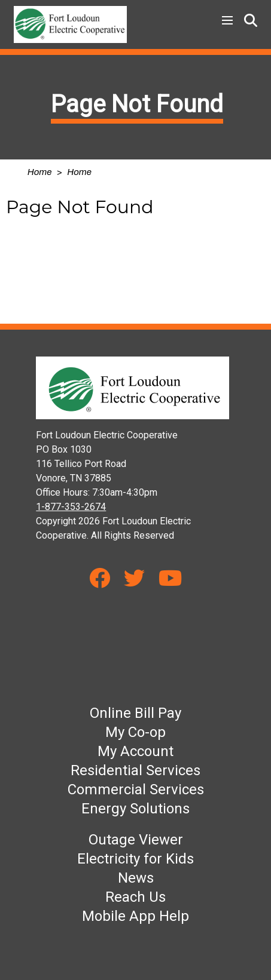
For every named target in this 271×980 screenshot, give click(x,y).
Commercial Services (136, 789)
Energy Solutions (135, 809)
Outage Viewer (136, 840)
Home (40, 172)
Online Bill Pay (135, 713)
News (136, 878)
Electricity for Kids (135, 859)
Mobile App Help (135, 916)
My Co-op (135, 732)
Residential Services (135, 770)
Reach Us (135, 897)
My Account (135, 751)
